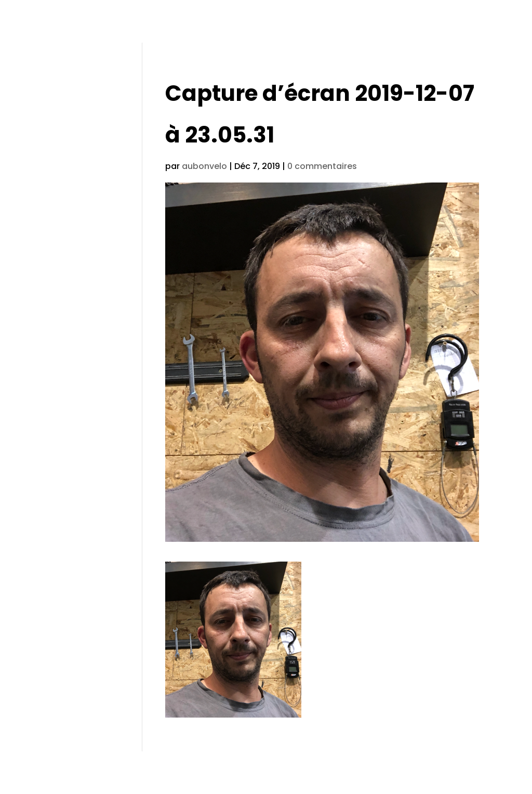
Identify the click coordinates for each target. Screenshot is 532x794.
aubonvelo (204, 166)
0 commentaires (322, 166)
